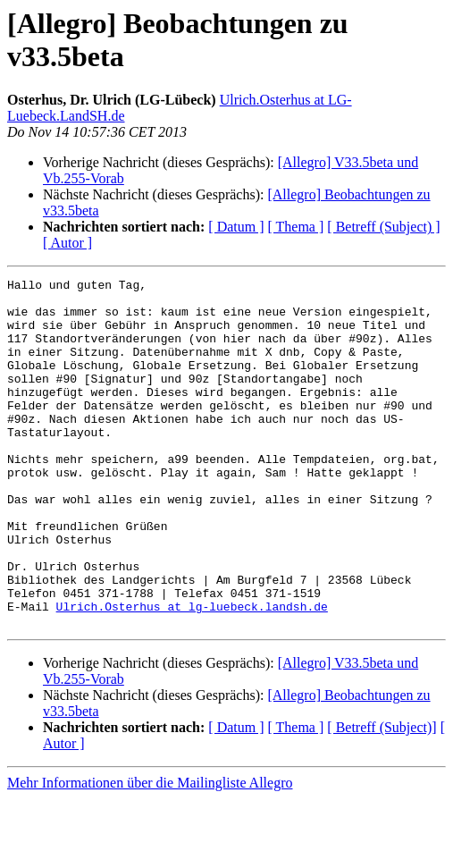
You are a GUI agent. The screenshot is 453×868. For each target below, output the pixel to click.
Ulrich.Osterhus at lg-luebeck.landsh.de (192, 673)
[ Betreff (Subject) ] (383, 227)
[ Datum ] (236, 227)
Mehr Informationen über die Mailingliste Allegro (150, 852)
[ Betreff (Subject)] (382, 797)
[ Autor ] (67, 243)
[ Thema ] (296, 227)
